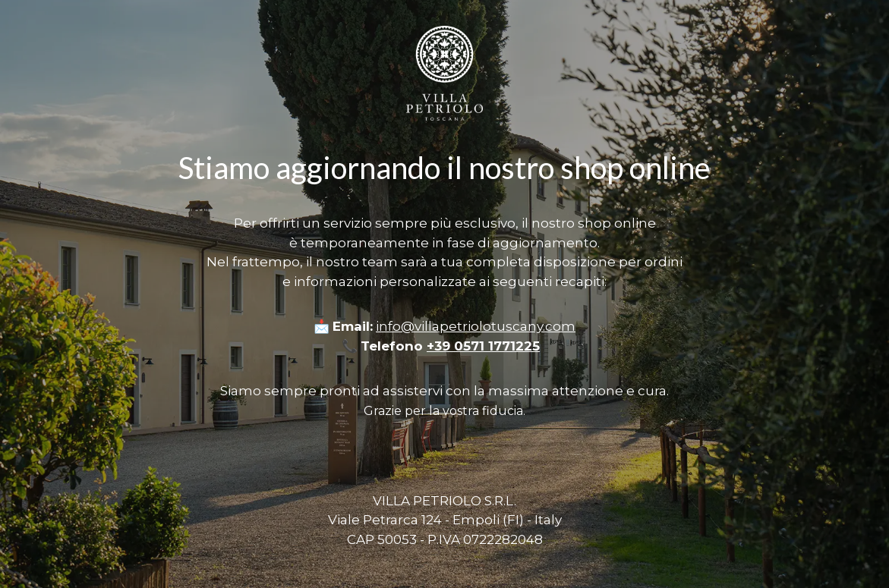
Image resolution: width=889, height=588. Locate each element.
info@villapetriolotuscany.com (476, 326)
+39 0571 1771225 (483, 346)
